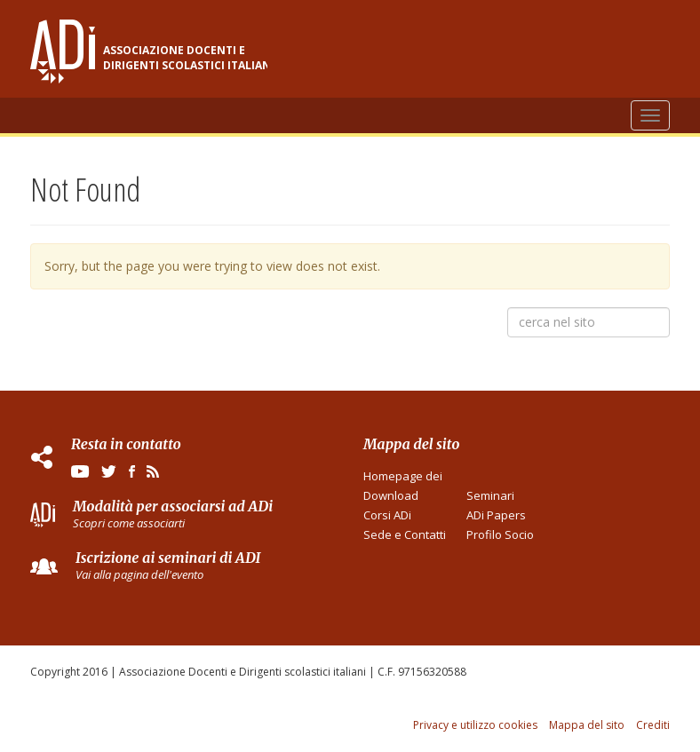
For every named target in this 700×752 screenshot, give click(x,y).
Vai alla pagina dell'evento (139, 574)
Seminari (490, 495)
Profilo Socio (500, 534)
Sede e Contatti (405, 534)
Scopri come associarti (129, 523)
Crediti (653, 725)
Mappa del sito (587, 725)
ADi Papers (496, 515)
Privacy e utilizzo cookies (475, 725)
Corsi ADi (387, 515)
